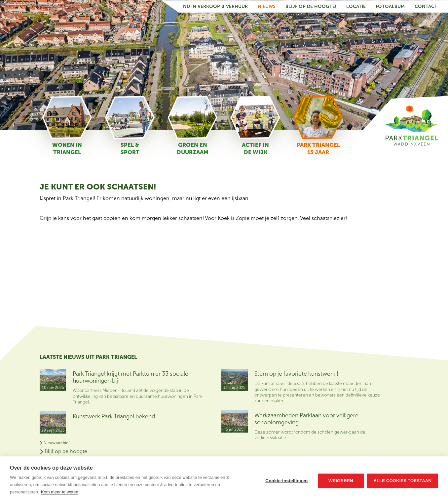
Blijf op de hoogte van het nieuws (380, 374)
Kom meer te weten (60, 492)
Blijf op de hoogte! (311, 6)
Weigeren (340, 480)
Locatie (356, 6)
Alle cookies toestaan (402, 480)
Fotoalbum (390, 6)
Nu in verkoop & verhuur (215, 6)
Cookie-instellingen (286, 480)
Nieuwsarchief (55, 442)
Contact (426, 6)
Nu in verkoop (375, 391)
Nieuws (267, 6)
